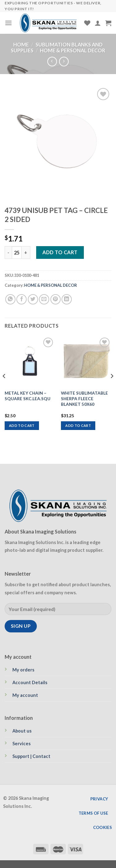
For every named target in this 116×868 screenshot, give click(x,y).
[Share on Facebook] (21, 299)
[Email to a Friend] (44, 299)
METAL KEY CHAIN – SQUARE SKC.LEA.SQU (28, 396)
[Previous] (4, 388)
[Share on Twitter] (33, 299)
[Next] (112, 388)
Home (21, 44)
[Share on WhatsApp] (10, 299)
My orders (23, 670)
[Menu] (9, 23)
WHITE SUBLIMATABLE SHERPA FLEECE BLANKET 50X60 (84, 399)
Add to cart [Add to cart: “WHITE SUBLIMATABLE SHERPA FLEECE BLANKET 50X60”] (78, 425)
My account (25, 695)
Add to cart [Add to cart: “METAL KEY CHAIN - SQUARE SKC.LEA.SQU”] (22, 425)
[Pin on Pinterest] (56, 299)
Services (21, 744)
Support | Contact (31, 756)
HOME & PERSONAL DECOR (73, 50)
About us (22, 731)
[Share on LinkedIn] (67, 299)
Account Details (30, 682)
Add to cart (60, 252)
